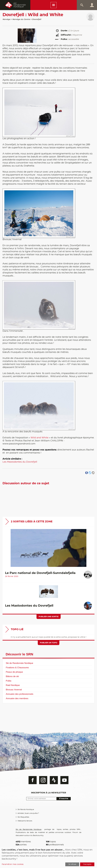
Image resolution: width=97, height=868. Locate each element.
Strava (54, 780)
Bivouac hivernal (14, 690)
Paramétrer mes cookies (13, 864)
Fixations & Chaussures (17, 667)
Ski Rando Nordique (26, 810)
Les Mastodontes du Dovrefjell (20, 462)
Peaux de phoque (14, 672)
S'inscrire (64, 799)
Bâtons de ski (12, 676)
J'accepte (87, 864)
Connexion (92, 5)
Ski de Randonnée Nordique (19, 663)
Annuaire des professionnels (20, 694)
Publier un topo (49, 643)
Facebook (33, 780)
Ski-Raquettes (23, 817)
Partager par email (93, 473)
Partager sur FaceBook (87, 473)
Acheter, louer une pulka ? (28, 813)
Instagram (43, 780)
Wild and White (40, 438)
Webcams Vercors (25, 821)
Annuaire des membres (17, 698)
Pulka (9, 681)
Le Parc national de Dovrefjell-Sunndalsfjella (40, 573)
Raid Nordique (13, 685)
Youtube (64, 780)
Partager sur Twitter (90, 473)
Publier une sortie (49, 617)
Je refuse (72, 864)
